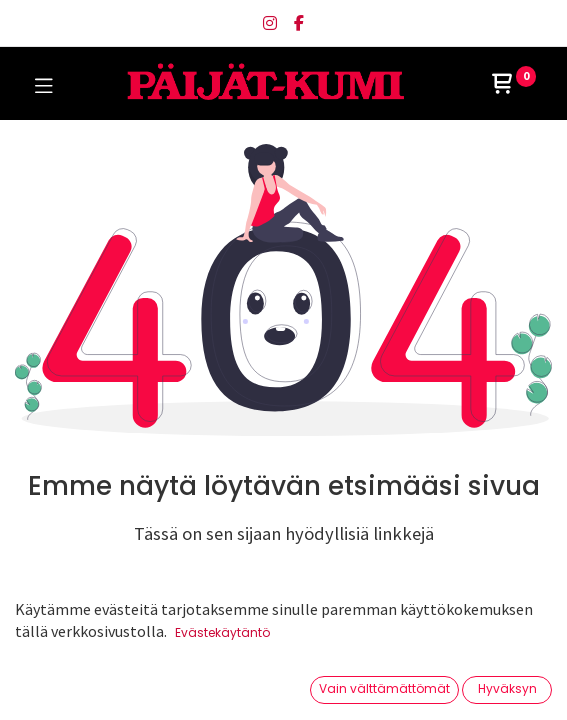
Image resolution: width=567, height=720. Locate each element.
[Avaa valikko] (284, 691)
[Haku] (174, 685)
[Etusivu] (66, 685)
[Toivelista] (392, 684)
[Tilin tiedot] (501, 686)
